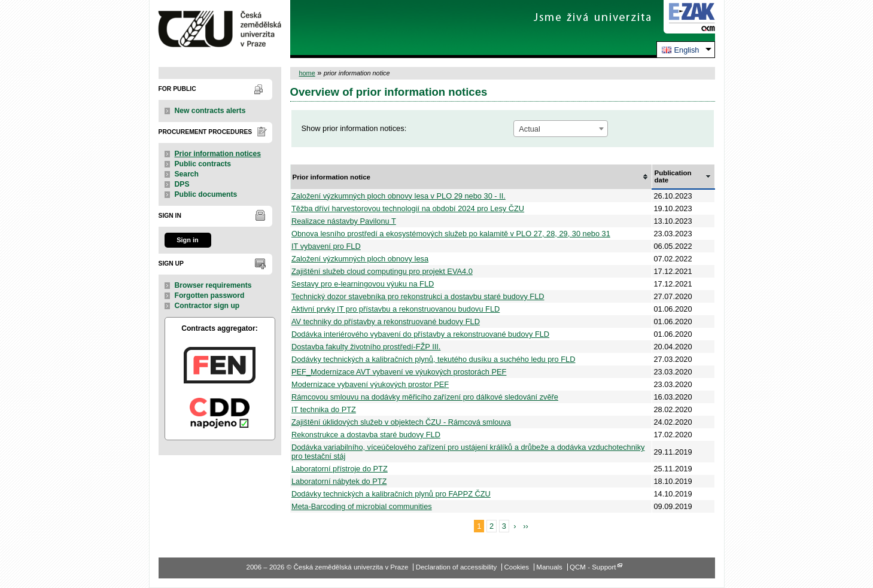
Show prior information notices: (354, 128)
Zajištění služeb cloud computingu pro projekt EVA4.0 (382, 271)
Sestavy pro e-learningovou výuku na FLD (363, 284)
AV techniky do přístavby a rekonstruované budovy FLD (386, 322)
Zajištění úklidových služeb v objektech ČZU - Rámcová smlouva (401, 422)
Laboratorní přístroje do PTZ (340, 469)
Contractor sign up (207, 306)
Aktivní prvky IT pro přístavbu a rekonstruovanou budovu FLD (396, 309)
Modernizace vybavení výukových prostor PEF (370, 384)
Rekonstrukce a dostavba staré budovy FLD (366, 435)
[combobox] (561, 129)
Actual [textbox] (530, 129)
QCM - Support (593, 567)
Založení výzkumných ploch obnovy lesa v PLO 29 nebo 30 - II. (399, 196)
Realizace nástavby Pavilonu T (344, 221)
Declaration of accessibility (457, 567)
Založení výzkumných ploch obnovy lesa (360, 259)
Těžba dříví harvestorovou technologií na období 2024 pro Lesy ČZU (408, 208)
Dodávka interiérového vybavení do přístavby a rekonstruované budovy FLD (420, 334)
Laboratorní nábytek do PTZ (339, 481)
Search (187, 174)
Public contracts (203, 164)
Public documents (206, 194)
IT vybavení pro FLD (326, 246)
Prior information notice (332, 177)
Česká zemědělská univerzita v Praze (220, 29)
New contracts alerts (210, 111)
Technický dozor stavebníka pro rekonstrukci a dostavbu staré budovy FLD (418, 296)
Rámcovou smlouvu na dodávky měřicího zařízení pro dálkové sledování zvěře (425, 397)
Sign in (187, 240)
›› (526, 526)
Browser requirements (213, 285)
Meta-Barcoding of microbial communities (362, 506)
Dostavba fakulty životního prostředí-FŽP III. (366, 347)
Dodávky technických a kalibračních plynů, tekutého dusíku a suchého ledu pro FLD (433, 359)
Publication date (673, 176)
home (307, 73)
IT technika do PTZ (324, 409)
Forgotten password (210, 295)
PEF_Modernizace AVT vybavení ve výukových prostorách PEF (399, 372)
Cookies (517, 567)
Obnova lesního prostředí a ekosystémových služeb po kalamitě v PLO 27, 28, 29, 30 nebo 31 (451, 234)
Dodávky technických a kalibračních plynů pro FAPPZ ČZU (391, 494)
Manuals (549, 567)
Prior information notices (218, 154)
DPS (182, 184)
